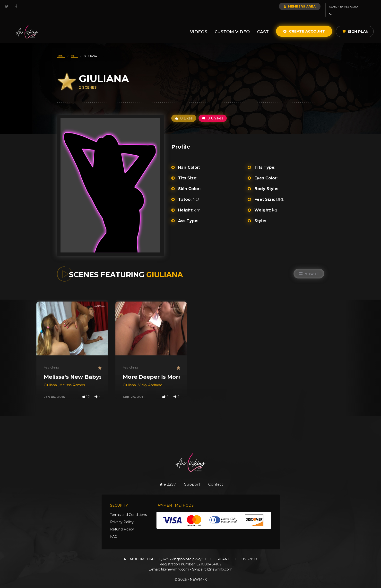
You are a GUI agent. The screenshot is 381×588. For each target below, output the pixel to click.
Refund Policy (122, 523)
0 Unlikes (213, 111)
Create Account (304, 24)
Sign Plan (355, 25)
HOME (61, 49)
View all (308, 267)
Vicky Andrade (150, 378)
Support (192, 478)
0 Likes (184, 111)
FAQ (114, 530)
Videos (199, 25)
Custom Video (232, 25)
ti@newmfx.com (175, 563)
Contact (219, 478)
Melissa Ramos (72, 378)
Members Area (287, 6)
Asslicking (51, 361)
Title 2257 (164, 478)
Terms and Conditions (128, 508)
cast (74, 49)
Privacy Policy (122, 516)
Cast (263, 25)
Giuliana (51, 378)
